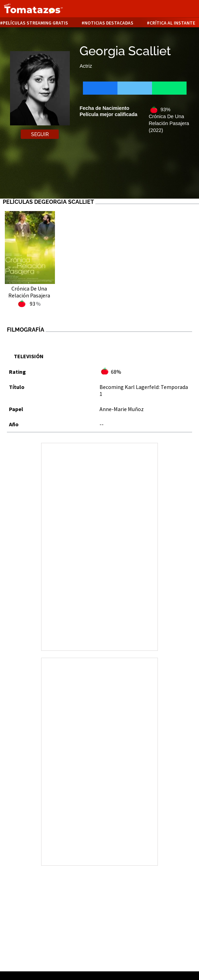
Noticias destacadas (109, 23)
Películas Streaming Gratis (35, 23)
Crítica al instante (172, 23)
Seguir (40, 134)
